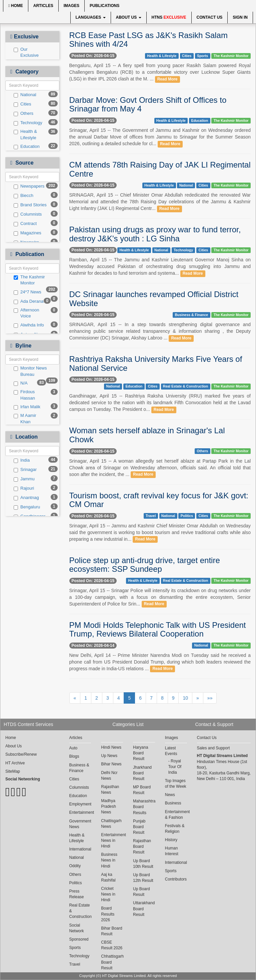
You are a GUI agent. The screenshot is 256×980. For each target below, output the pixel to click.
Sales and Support (213, 748)
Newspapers (29, 186)
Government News (80, 824)
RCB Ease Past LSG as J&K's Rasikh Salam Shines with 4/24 (148, 40)
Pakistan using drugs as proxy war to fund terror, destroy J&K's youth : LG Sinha (155, 234)
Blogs (74, 756)
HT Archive (15, 763)
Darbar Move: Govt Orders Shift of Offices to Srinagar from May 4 (148, 104)
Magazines (27, 233)
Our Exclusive (26, 52)
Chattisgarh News (111, 824)
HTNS (169, 17)
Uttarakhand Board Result (144, 909)
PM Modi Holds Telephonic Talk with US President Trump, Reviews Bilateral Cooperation (158, 629)
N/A (21, 383)
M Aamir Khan (25, 419)
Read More (167, 79)
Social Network (77, 928)
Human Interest (172, 851)
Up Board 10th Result (143, 864)
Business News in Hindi (109, 860)
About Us (129, 17)
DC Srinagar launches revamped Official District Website (154, 299)
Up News (109, 756)
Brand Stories (30, 205)
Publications (104, 6)
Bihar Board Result (111, 931)
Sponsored (79, 939)
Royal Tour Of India (175, 767)
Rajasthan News (110, 790)
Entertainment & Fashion (176, 815)
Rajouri (24, 488)
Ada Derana (28, 301)
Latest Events (171, 751)
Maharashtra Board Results (144, 807)
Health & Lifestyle (25, 135)
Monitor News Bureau (30, 371)
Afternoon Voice (26, 313)
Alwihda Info (29, 325)
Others (23, 113)
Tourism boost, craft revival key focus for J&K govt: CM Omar (159, 500)
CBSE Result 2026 (112, 945)
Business (173, 803)
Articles (43, 6)
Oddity (75, 866)
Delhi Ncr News (109, 776)
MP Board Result (142, 790)
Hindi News (111, 747)
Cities (22, 104)
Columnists (28, 214)
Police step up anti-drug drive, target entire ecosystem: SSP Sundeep (145, 565)
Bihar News (111, 764)
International (80, 849)
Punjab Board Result (139, 827)
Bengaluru (27, 507)
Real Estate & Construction (185, 386)
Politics (187, 516)
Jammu (24, 479)
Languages (91, 17)
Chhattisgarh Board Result (112, 962)
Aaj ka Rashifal (108, 877)
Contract (25, 224)
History (171, 840)
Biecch (23, 196)
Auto (73, 748)
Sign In (240, 17)
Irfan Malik (27, 407)
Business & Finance (191, 315)
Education (27, 147)
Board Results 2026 (108, 914)
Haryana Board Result (140, 753)
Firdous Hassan (24, 395)
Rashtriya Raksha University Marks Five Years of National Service (156, 363)
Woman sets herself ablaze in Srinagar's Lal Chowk (147, 435)
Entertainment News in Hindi (112, 840)
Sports (202, 56)
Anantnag (26, 498)
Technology (28, 123)
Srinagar (25, 470)
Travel (151, 516)
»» (210, 698)
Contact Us (210, 17)
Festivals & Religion (175, 829)
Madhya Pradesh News (108, 806)
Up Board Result (141, 892)
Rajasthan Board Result (142, 846)
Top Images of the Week (176, 784)
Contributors (176, 879)
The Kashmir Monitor (29, 280)
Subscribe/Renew (21, 754)
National (25, 95)
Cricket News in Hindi (108, 894)
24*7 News (27, 292)
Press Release (77, 894)
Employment (80, 804)
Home (16, 6)
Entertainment (80, 812)
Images (71, 6)
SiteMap (13, 771)
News (170, 795)
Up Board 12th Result (143, 878)
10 (185, 698)
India (22, 460)
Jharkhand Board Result (142, 773)
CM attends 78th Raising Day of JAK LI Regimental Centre (160, 169)
